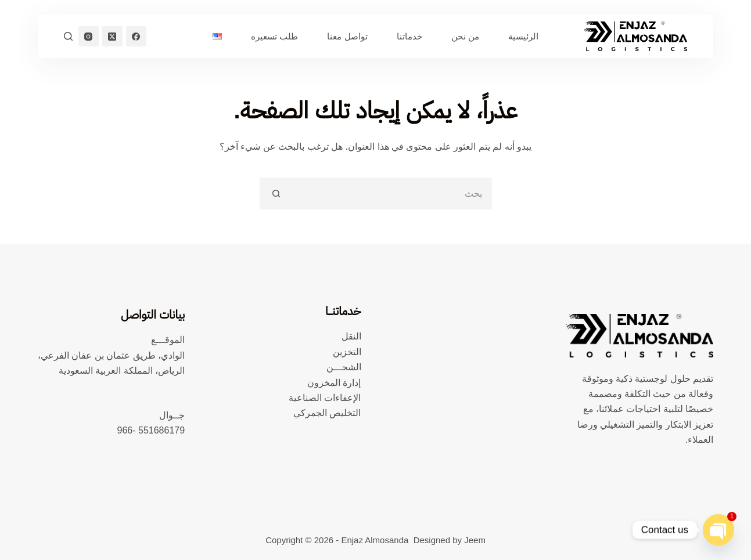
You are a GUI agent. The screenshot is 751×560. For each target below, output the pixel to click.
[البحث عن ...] (392, 194)
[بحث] (68, 36)
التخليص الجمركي (327, 413)
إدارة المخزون (334, 383)
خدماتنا (409, 36)
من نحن (465, 36)
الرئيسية (523, 36)
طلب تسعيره (274, 36)
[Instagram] (89, 36)
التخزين (347, 352)
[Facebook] (136, 36)
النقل (351, 336)
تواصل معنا (347, 36)
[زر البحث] (276, 194)
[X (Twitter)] (112, 36)
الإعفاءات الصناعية (325, 398)
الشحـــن (344, 367)
